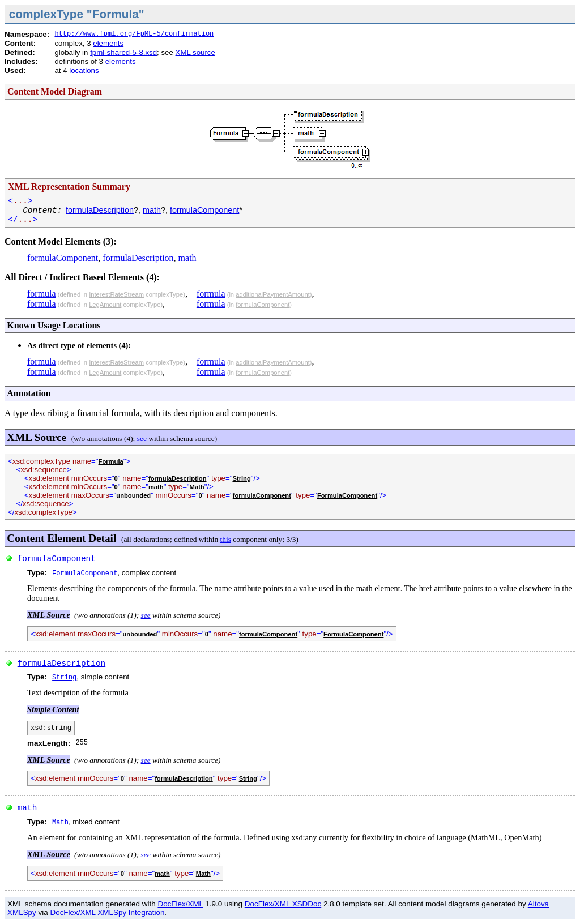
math (152, 210)
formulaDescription (100, 210)
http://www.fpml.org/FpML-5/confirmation (134, 34)
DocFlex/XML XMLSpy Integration (107, 912)
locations (84, 70)
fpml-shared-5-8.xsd (123, 52)
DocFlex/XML (180, 904)
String (241, 478)
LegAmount (105, 305)
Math (197, 487)
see (142, 439)
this (226, 539)
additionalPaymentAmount (273, 294)
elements (108, 43)
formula (42, 294)
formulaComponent (204, 210)
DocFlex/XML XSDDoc (283, 904)
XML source (195, 52)
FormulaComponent (347, 495)
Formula (111, 461)
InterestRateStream (116, 294)
